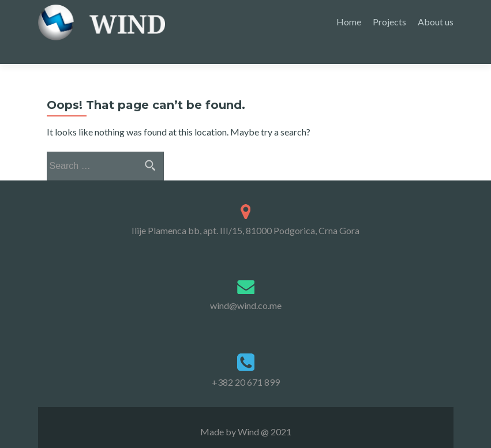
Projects (389, 22)
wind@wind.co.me (246, 285)
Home (349, 22)
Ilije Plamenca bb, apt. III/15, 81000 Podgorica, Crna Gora (246, 211)
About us (436, 22)
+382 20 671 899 (246, 362)
